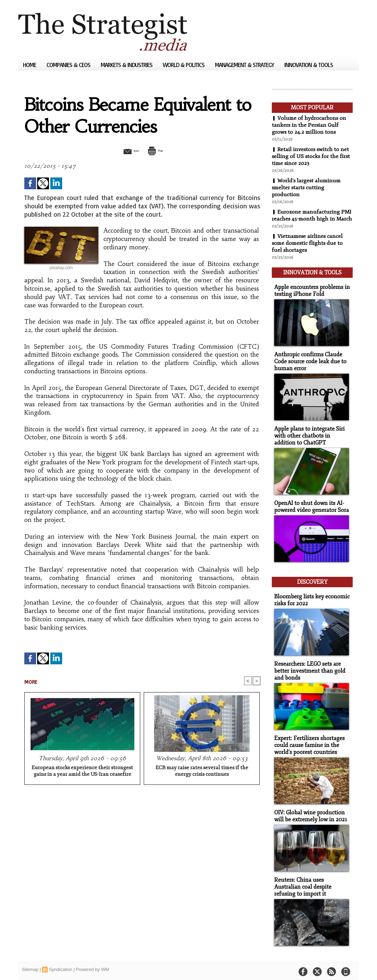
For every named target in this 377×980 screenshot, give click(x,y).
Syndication (61, 964)
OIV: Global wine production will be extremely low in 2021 (309, 812)
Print (160, 150)
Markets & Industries (127, 65)
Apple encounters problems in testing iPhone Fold (309, 295)
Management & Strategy (245, 65)
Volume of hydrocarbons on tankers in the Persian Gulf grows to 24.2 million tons (309, 125)
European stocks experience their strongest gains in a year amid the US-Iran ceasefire (82, 772)
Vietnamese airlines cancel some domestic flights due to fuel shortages (308, 250)
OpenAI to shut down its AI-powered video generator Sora (310, 508)
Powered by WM (93, 964)
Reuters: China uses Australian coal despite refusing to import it (311, 882)
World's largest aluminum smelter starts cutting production (307, 188)
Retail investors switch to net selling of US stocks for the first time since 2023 (312, 156)
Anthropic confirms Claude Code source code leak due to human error (308, 365)
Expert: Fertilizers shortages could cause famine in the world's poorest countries (307, 742)
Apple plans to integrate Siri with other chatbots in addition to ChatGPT (311, 438)
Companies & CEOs (69, 65)
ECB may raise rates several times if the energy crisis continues (202, 772)
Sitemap (30, 964)
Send (125, 150)
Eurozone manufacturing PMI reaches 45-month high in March (310, 219)
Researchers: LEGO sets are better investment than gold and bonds (307, 669)
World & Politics (184, 65)
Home (30, 65)
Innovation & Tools (309, 65)
